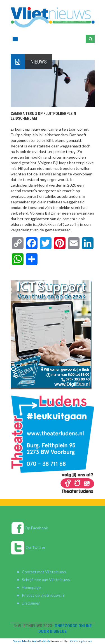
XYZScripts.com (81, 641)
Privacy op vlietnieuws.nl (43, 595)
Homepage (31, 587)
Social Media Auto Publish (32, 641)
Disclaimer (31, 603)
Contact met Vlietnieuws (44, 572)
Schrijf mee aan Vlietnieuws (46, 580)
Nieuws (39, 62)
